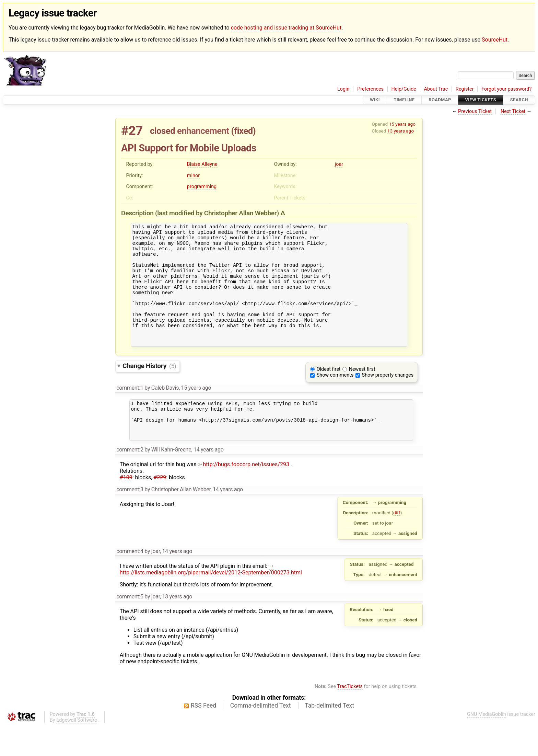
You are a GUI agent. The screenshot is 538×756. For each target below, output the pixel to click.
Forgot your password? (506, 89)
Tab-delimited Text (329, 735)
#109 (126, 507)
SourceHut (495, 40)
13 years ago (401, 131)
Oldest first (329, 392)
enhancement (203, 131)
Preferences (370, 89)
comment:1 (130, 410)
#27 (132, 131)
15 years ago (402, 124)
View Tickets (481, 100)
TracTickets (350, 716)
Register (465, 89)
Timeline (404, 100)
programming (202, 187)
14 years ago (209, 479)
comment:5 (130, 626)
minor (193, 176)
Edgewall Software (77, 750)
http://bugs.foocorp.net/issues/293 (243, 494)
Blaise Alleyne (202, 164)
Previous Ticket (475, 111)
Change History (149, 388)
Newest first (362, 392)
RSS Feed (203, 735)
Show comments (335, 398)
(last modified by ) (218, 213)
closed (162, 131)
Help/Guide (404, 89)
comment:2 (130, 479)
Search (519, 100)
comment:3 (130, 519)
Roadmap (440, 100)
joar (339, 164)
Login (343, 89)
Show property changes (388, 398)
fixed (243, 131)
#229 (160, 507)
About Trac (436, 89)
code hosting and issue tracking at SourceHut (286, 28)
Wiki (375, 100)
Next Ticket (513, 111)
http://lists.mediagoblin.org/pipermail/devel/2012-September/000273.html (211, 599)
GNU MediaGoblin (487, 744)
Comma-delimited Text (261, 735)
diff (397, 542)
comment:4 (130, 581)
